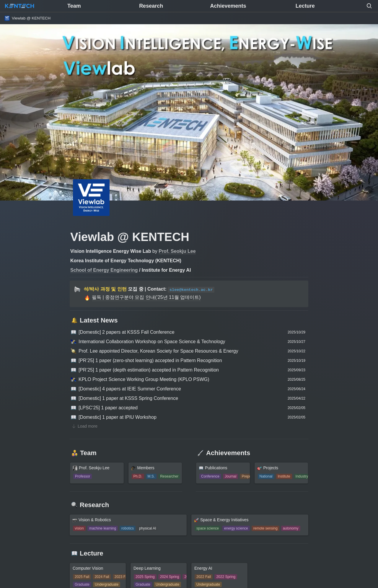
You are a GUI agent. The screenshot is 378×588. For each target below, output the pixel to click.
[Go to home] (19, 6)
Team (74, 6)
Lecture (305, 6)
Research (151, 6)
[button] (369, 6)
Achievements (228, 6)
